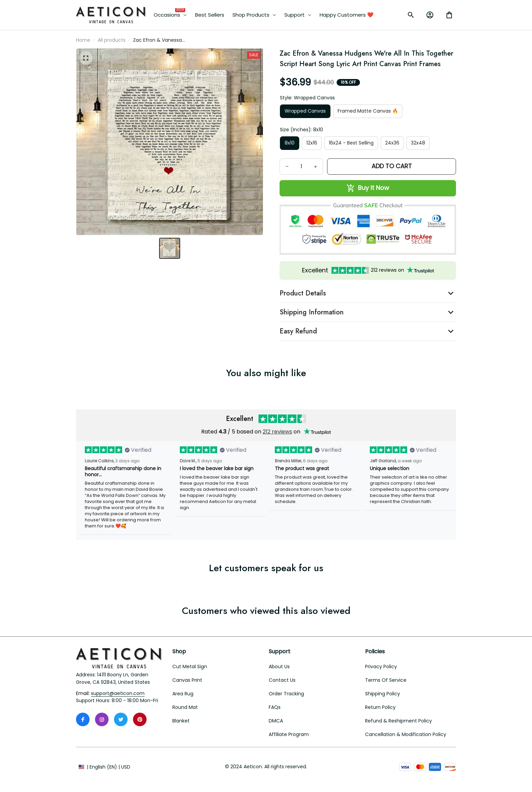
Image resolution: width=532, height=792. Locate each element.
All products (112, 40)
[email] (118, 694)
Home (83, 40)
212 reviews (277, 432)
